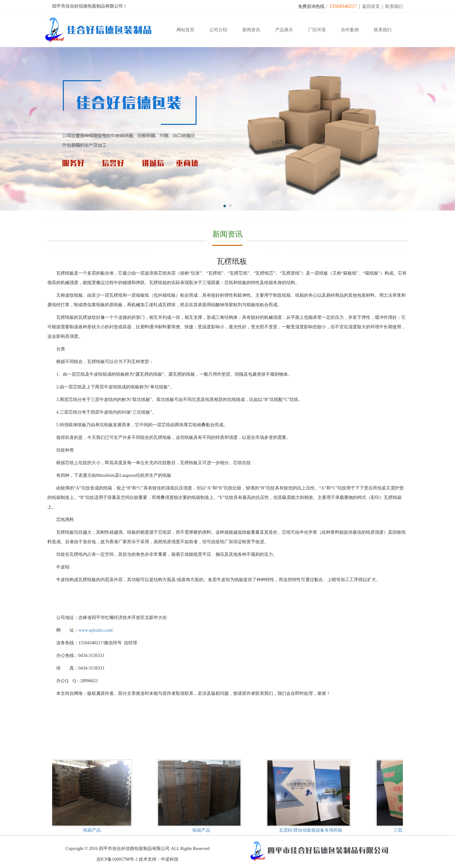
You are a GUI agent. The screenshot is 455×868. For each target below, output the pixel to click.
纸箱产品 (92, 830)
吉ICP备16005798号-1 (117, 859)
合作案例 (350, 30)
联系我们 (394, 6)
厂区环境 (317, 30)
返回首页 (371, 6)
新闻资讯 (251, 30)
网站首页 (185, 30)
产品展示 (284, 30)
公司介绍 (218, 30)
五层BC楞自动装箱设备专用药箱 (311, 830)
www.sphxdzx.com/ (96, 630)
